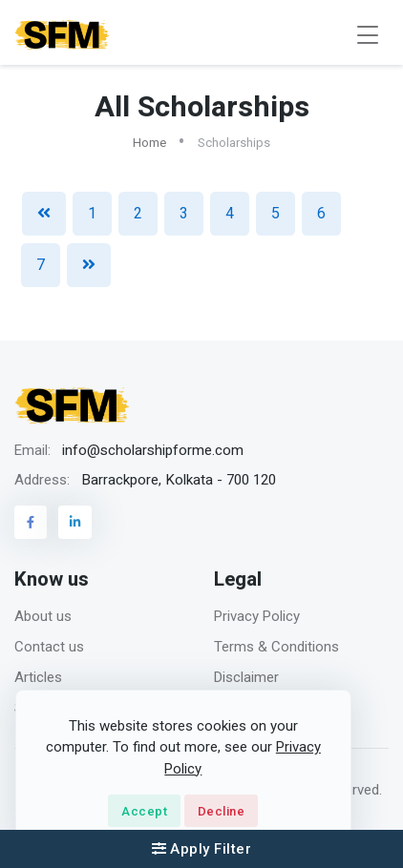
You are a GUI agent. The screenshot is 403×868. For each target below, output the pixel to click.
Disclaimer (246, 677)
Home (149, 143)
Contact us (49, 647)
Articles (38, 677)
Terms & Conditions (276, 647)
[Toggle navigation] (368, 35)
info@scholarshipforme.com (153, 450)
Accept (144, 811)
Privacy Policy (257, 616)
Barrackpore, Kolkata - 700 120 (179, 480)
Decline (222, 811)
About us (43, 616)
